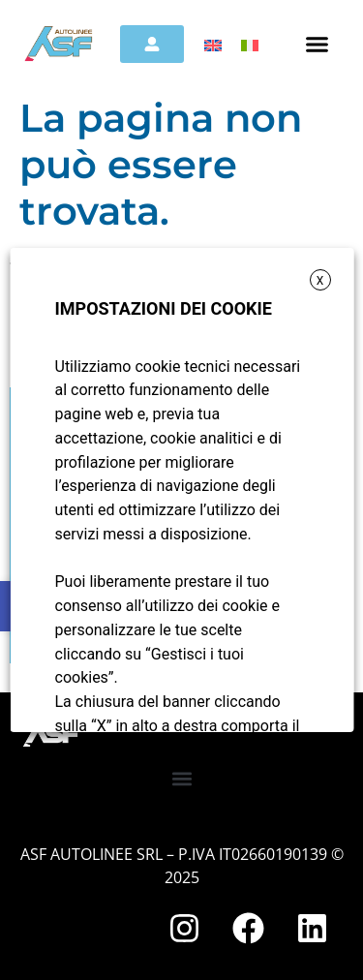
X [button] (319, 281)
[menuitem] (213, 45)
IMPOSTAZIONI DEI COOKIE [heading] (163, 308)
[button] (317, 44)
